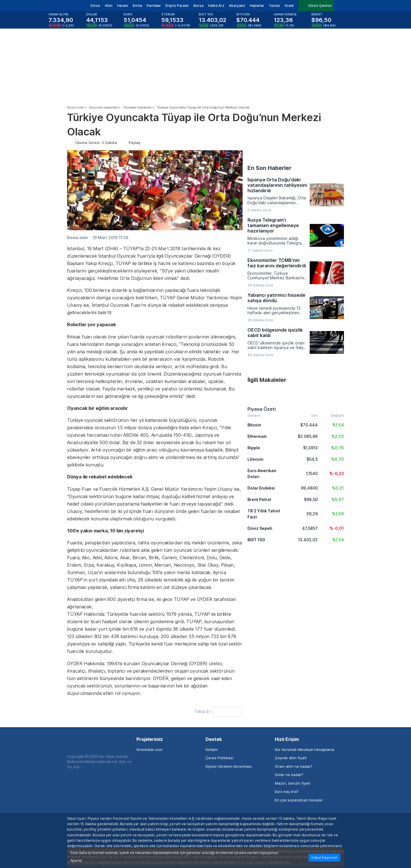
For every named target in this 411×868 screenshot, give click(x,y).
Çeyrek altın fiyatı (291, 758)
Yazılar (275, 6)
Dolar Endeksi (261, 488)
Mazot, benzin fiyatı (293, 783)
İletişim (212, 749)
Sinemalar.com (149, 749)
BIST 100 (256, 540)
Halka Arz (216, 6)
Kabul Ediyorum (325, 858)
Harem (123, 6)
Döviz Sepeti (260, 528)
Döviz (95, 6)
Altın (109, 6)
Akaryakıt (237, 6)
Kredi (289, 6)
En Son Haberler (269, 168)
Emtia (137, 6)
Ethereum (257, 436)
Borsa (199, 6)
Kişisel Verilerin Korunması (229, 766)
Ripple (254, 448)
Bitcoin (254, 425)
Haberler (257, 6)
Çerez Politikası (219, 758)
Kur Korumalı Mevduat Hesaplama (305, 749)
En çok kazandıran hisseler (299, 800)
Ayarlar (76, 861)
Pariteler (154, 6)
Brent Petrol (259, 499)
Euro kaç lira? (287, 791)
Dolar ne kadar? (289, 775)
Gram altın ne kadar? (294, 766)
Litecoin (255, 459)
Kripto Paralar (177, 6)
